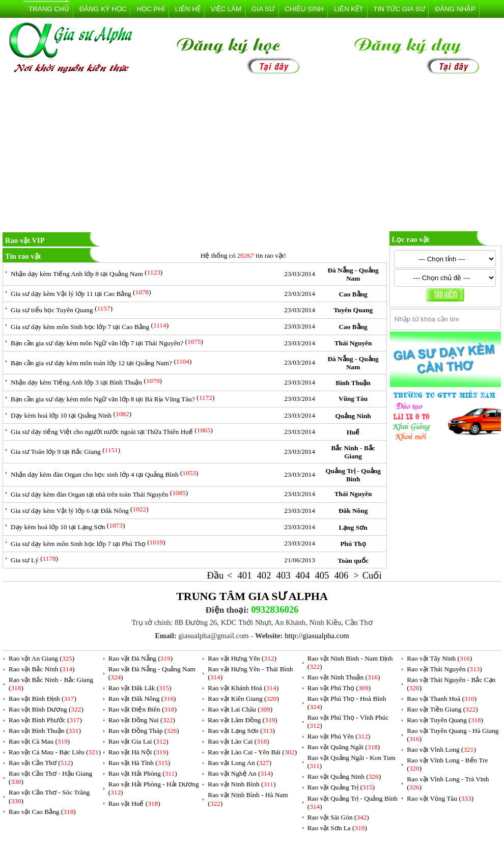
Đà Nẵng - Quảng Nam (353, 274)
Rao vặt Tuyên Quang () (445, 720)
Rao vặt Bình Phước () (45, 720)
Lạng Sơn (353, 527)
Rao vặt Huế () (134, 803)
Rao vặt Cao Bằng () (42, 812)
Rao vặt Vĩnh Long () (441, 749)
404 (302, 575)
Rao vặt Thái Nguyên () (444, 669)
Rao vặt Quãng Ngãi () (344, 747)
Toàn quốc (353, 561)
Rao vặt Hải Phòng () (143, 773)
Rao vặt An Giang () (41, 658)
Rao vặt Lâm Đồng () (242, 720)
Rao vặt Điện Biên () (143, 709)
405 (322, 575)
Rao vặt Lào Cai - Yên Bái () (252, 752)
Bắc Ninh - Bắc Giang (353, 452)
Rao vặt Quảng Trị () (341, 787)
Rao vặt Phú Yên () (339, 736)
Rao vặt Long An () (240, 763)
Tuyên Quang (353, 310)
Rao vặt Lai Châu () (240, 709)
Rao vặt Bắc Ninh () (42, 669)
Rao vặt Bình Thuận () (45, 731)
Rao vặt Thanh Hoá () (442, 699)
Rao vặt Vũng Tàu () (440, 798)
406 (341, 575)
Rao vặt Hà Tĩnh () (139, 763)
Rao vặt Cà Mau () (39, 741)
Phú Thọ (353, 544)
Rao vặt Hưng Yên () (242, 658)
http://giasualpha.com (317, 636)
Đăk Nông (353, 511)
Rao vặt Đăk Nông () (142, 699)
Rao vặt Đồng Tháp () (144, 731)
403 (283, 575)
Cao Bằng (353, 294)
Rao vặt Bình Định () (43, 699)
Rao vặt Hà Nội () (138, 752)
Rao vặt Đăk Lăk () (140, 688)
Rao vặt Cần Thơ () (41, 763)
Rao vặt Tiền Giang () (442, 709)
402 (264, 575)
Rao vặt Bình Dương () (46, 709)
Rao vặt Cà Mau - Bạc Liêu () (55, 752)
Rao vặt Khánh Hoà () (243, 688)
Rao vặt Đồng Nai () (142, 720)
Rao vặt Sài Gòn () (338, 817)
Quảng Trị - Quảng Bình (353, 475)
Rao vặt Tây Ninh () (439, 658)
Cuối (372, 575)
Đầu (216, 575)
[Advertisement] (252, 155)
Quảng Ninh (353, 416)
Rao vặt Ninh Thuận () (344, 677)
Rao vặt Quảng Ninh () (344, 776)
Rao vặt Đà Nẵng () (141, 658)
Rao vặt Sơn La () (337, 828)
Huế (353, 432)
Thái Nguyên (353, 343)
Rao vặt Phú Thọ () (339, 688)
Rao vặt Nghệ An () (240, 773)
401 (245, 575)
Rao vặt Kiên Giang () (243, 699)
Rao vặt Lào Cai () (238, 741)
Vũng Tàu (353, 399)
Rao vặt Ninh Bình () (242, 784)
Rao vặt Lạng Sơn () (241, 731)
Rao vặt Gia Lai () (138, 741)
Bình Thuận (353, 383)
